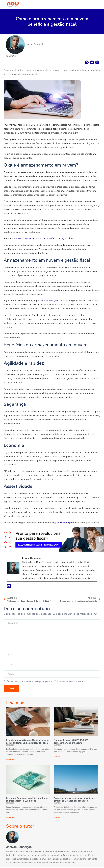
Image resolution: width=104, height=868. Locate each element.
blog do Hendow (60, 523)
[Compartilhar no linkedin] (97, 63)
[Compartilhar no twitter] (92, 63)
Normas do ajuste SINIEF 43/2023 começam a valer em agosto (71, 742)
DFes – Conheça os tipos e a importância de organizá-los (45, 238)
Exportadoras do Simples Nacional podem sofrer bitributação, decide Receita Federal (28, 742)
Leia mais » (10, 760)
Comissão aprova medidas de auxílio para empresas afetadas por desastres (75, 800)
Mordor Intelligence (50, 301)
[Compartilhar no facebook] (87, 63)
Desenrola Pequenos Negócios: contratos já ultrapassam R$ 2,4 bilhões (27, 800)
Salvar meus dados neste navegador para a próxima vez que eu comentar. (45, 681)
